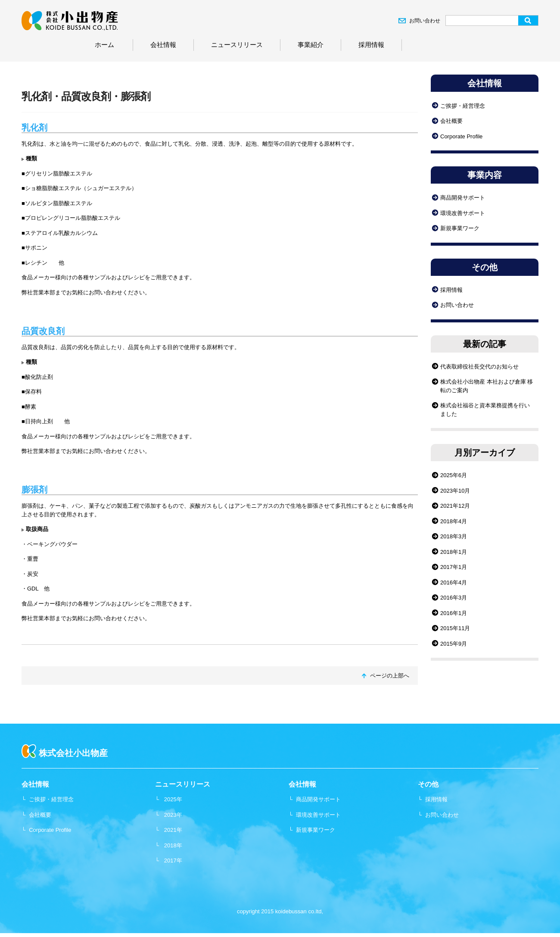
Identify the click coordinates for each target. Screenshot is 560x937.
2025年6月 (454, 475)
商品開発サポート (463, 198)
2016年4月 (454, 583)
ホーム (104, 45)
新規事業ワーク (460, 228)
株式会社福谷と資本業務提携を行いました (485, 410)
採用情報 (371, 45)
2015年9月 (454, 644)
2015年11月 (455, 628)
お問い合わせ (425, 21)
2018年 (173, 845)
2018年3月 (454, 536)
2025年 (173, 799)
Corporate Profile (461, 136)
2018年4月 (454, 521)
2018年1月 (454, 552)
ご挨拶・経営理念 (463, 106)
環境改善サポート (463, 213)
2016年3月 (454, 598)
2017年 (173, 860)
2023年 (173, 815)
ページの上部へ (390, 676)
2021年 (173, 830)
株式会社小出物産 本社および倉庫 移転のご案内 (487, 386)
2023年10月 (455, 491)
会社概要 (451, 121)
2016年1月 (454, 613)
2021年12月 (455, 506)
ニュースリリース (237, 45)
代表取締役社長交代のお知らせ (479, 367)
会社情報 (163, 45)
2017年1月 (454, 567)
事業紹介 (311, 45)
